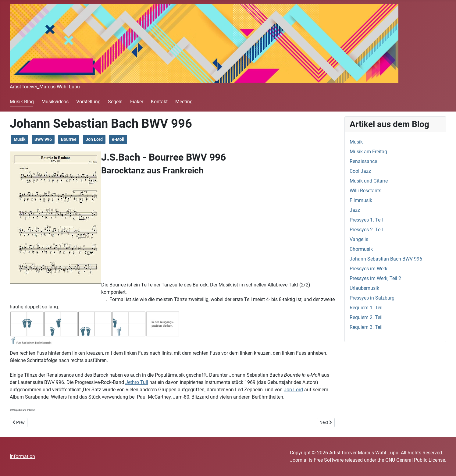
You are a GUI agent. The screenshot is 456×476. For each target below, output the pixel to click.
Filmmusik (361, 200)
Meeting (184, 102)
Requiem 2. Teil (366, 317)
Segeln (115, 102)
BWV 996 (43, 139)
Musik (20, 139)
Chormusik (361, 249)
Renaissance (363, 161)
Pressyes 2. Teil (366, 230)
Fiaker (137, 102)
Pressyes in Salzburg (372, 298)
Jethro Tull (137, 382)
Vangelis (359, 239)
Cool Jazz (360, 171)
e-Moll (118, 139)
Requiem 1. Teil (366, 308)
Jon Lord (94, 139)
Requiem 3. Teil (366, 327)
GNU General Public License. (416, 460)
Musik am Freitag (368, 152)
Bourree (69, 139)
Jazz (355, 210)
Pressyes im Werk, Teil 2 (375, 278)
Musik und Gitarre (369, 181)
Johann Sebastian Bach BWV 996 (386, 259)
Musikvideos (55, 102)
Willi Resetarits (365, 191)
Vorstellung (88, 102)
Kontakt (159, 102)
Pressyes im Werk (369, 269)
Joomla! (299, 460)
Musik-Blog (22, 102)
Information (22, 456)
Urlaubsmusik (364, 288)
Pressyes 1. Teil (366, 220)
